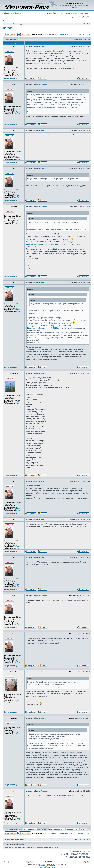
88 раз (17, 733)
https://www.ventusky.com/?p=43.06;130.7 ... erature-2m (47, 244)
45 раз (17, 403)
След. (88, 35)
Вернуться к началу (11, 79)
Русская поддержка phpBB (47, 866)
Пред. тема (78, 39)
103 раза (17, 74)
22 (78, 35)
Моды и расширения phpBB (47, 867)
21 (76, 35)
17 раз (17, 402)
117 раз (17, 732)
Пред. (71, 35)
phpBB (43, 864)
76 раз (17, 702)
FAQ (49, 13)
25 (84, 35)
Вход (18, 13)
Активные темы (22, 21)
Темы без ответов (9, 21)
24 (82, 35)
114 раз (17, 75)
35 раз (17, 222)
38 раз (17, 223)
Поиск (56, 13)
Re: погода (44, 47)
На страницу (64, 35)
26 (86, 35)
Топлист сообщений (69, 13)
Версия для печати (11, 39)
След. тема (86, 39)
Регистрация (9, 13)
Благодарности (84, 13)
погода (8, 28)
